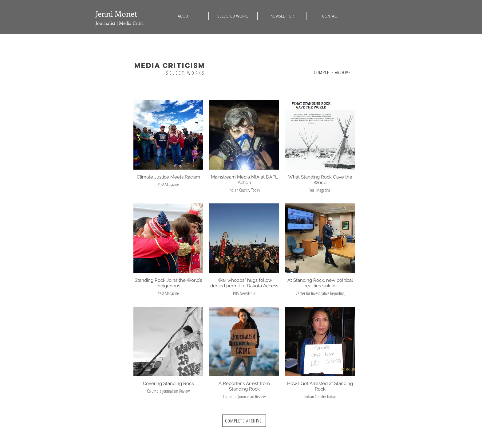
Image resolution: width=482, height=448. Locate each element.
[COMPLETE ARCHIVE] (333, 72)
